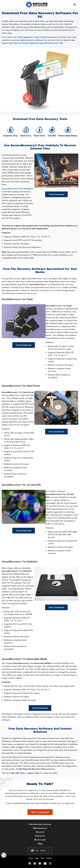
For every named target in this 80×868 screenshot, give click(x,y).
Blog (40, 844)
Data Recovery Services (40, 824)
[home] (36, 5)
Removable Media (68, 132)
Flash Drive (39, 132)
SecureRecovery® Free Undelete (17, 189)
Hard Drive (26, 132)
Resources (40, 836)
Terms (42, 858)
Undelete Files (10, 132)
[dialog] (4, 855)
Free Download (56, 194)
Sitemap (49, 858)
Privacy (31, 858)
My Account (40, 840)
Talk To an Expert (40, 812)
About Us (40, 832)
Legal (37, 858)
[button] (75, 5)
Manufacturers (40, 828)
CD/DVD (52, 132)
